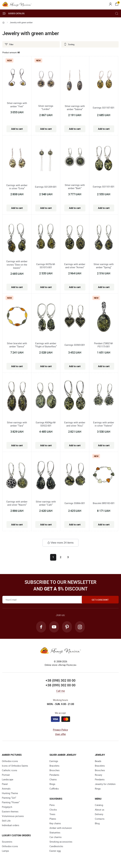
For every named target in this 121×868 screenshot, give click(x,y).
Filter (9, 44)
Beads (98, 761)
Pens (52, 805)
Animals (6, 789)
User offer (61, 734)
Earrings (54, 761)
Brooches (55, 770)
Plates (53, 819)
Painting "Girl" (9, 798)
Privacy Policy (60, 730)
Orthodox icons (10, 761)
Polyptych (7, 807)
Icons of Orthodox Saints (15, 766)
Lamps (5, 851)
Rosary (98, 775)
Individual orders (11, 825)
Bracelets (54, 766)
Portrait (6, 775)
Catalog (99, 805)
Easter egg (55, 851)
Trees (52, 814)
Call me (60, 691)
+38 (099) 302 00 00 (60, 685)
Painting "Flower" (11, 802)
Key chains (55, 823)
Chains (53, 780)
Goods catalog (13, 13)
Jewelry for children (105, 784)
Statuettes (55, 833)
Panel (5, 784)
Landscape (8, 780)
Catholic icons (10, 770)
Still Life (6, 821)
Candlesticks (56, 846)
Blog (97, 823)
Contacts (100, 819)
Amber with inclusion (61, 828)
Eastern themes (10, 812)
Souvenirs (7, 842)
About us (100, 810)
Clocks (53, 810)
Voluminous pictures (13, 816)
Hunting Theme (10, 793)
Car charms (56, 837)
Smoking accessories (61, 842)
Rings (52, 784)
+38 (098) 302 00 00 (60, 681)
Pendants (54, 775)
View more (60, 543)
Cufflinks (54, 789)
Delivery (99, 814)
